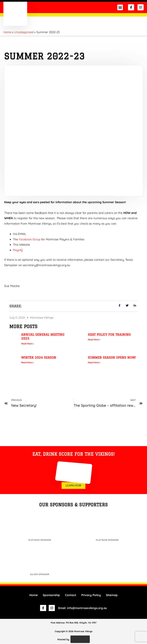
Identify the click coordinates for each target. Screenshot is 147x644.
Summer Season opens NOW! (112, 357)
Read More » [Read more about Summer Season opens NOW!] (94, 362)
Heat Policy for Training (109, 334)
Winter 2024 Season (39, 357)
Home (34, 595)
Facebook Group (30, 239)
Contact (71, 595)
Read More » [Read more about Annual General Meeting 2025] (27, 343)
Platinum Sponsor (40, 540)
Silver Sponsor (40, 574)
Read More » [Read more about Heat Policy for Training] (94, 339)
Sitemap (112, 595)
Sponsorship (51, 595)
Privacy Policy (91, 595)
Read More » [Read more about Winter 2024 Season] (27, 362)
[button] (120, 7)
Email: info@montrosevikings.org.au (83, 608)
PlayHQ (18, 250)
